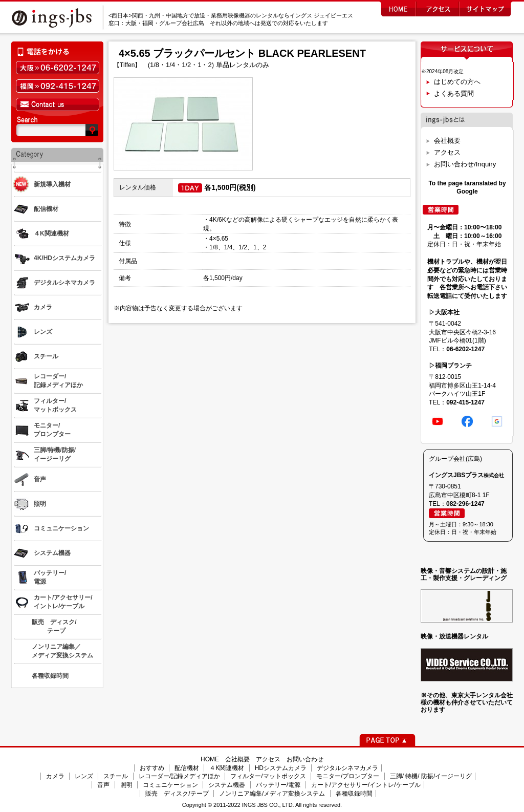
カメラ (55, 776)
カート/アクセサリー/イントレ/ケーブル (366, 785)
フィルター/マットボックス (268, 776)
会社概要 (447, 141)
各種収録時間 (354, 794)
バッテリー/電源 (278, 785)
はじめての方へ (457, 82)
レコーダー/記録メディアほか (179, 776)
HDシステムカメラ (281, 768)
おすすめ (152, 768)
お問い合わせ (305, 759)
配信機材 (187, 768)
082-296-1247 (465, 504)
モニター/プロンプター (348, 776)
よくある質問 (454, 93)
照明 (126, 785)
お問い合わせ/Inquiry (465, 164)
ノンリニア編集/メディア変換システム (272, 794)
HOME (210, 759)
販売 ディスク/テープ (177, 794)
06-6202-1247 (465, 349)
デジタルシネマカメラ (347, 768)
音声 (103, 785)
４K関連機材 (227, 768)
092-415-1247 (465, 402)
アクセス (447, 152)
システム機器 (227, 785)
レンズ (84, 776)
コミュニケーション (170, 785)
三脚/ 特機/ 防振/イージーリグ (431, 776)
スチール (116, 776)
